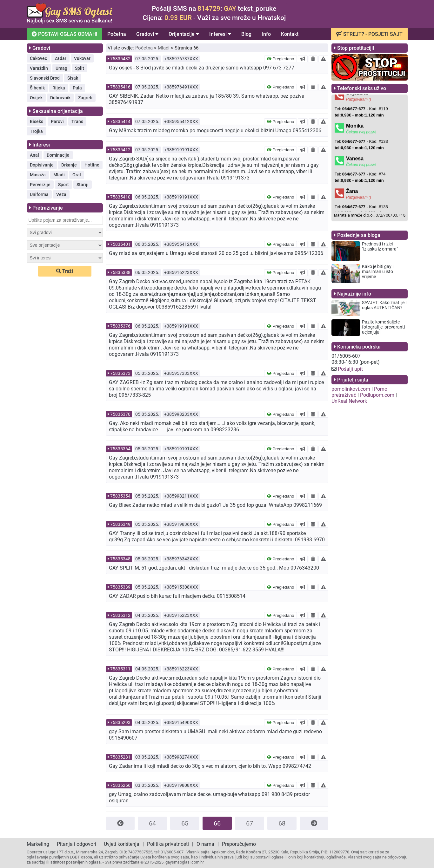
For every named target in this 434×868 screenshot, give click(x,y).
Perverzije (40, 185)
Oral (77, 175)
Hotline (92, 165)
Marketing (38, 844)
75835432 (120, 59)
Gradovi (147, 34)
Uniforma (39, 194)
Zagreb (85, 98)
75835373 (120, 373)
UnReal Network (349, 401)
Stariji (83, 185)
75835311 (120, 669)
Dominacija (58, 155)
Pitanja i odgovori (77, 844)
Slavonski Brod (45, 78)
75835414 (120, 121)
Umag (61, 68)
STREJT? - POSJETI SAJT (369, 34)
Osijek (36, 98)
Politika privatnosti (168, 844)
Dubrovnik (60, 98)
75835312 (120, 615)
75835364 (120, 449)
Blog (246, 34)
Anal (34, 155)
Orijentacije (184, 34)
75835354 (120, 496)
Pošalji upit (350, 369)
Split (80, 68)
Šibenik (37, 88)
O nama (205, 844)
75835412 (120, 150)
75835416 (120, 87)
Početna (117, 34)
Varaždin (39, 68)
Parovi (57, 121)
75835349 (120, 524)
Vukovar (82, 58)
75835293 (120, 722)
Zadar (60, 58)
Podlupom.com (377, 395)
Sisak (73, 78)
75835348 (120, 559)
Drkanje (69, 165)
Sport (63, 185)
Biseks (37, 121)
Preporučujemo (239, 844)
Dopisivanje (42, 165)
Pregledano (280, 59)
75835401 (120, 244)
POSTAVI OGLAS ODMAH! (64, 34)
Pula (77, 88)
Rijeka (59, 88)
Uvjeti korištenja (122, 844)
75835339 (120, 587)
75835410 (120, 197)
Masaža (38, 175)
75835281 (120, 757)
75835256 (120, 785)
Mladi (59, 175)
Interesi (220, 34)
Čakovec (38, 58)
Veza (61, 194)
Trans (77, 121)
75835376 (120, 326)
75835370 (120, 414)
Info (266, 34)
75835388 (120, 272)
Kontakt (290, 34)
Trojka (36, 131)
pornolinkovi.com (351, 389)
